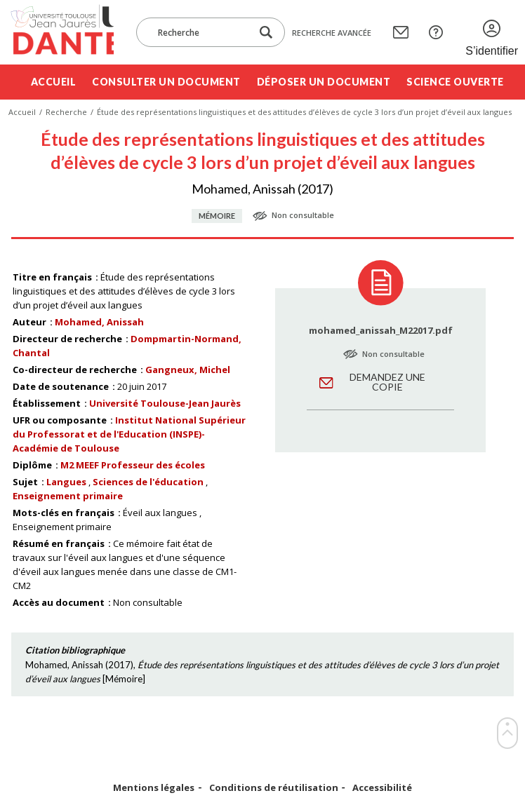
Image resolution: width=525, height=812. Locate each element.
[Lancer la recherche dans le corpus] (266, 33)
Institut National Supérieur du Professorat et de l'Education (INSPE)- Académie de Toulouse (129, 434)
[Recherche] (201, 32)
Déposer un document (324, 82)
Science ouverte (455, 82)
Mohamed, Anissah (99, 322)
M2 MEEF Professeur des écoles (133, 465)
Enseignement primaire (68, 496)
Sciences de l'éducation (148, 482)
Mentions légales (154, 788)
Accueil (54, 82)
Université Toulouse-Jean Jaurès (165, 403)
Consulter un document (166, 82)
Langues (66, 482)
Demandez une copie (387, 382)
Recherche (66, 112)
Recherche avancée (332, 33)
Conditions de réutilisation (274, 788)
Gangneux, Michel (188, 370)
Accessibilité (382, 788)
